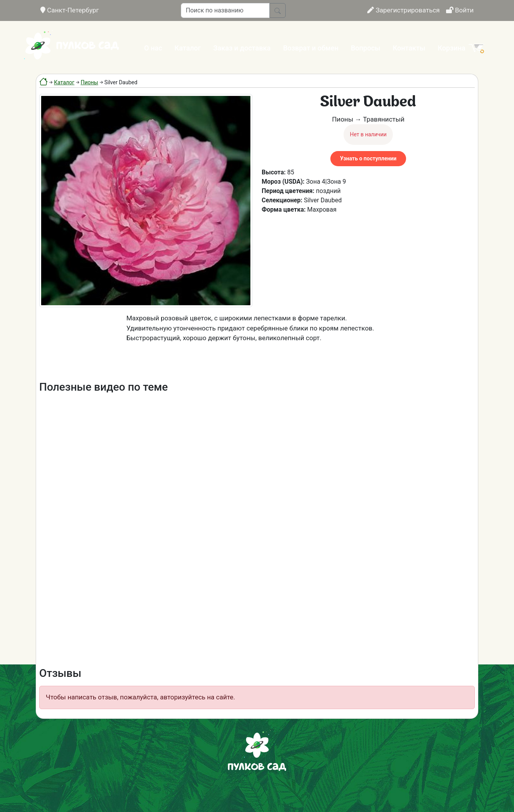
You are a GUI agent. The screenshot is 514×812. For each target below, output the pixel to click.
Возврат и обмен (311, 48)
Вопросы (366, 48)
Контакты (409, 48)
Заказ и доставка (242, 48)
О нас (153, 48)
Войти (460, 10)
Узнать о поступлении (368, 158)
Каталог (188, 48)
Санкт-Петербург (70, 10)
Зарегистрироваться (403, 10)
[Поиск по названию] (225, 10)
